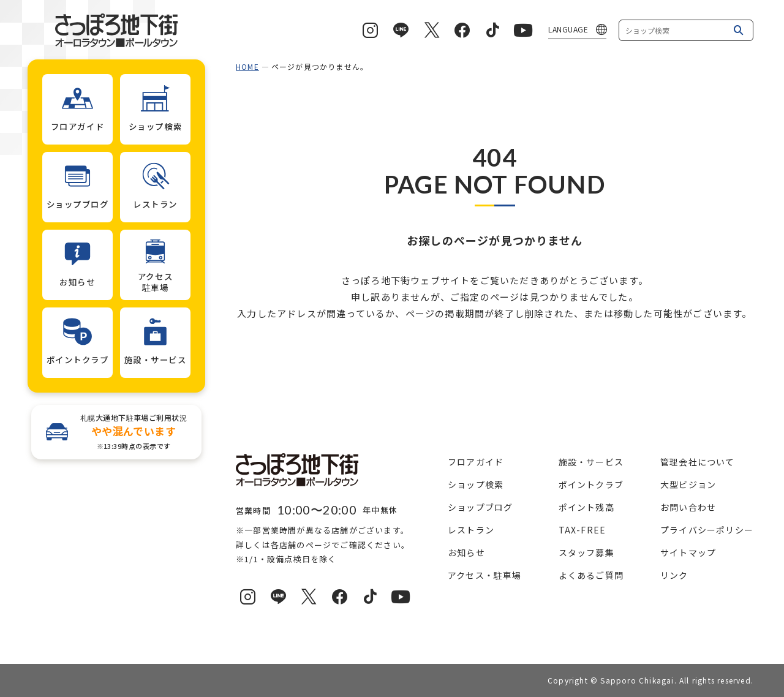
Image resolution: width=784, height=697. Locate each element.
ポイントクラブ (591, 484)
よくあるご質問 (591, 575)
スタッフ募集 (586, 552)
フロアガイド (476, 462)
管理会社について (698, 462)
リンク (674, 575)
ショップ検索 (476, 484)
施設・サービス (591, 462)
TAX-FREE (582, 530)
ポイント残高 (586, 507)
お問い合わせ (688, 507)
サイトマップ (688, 552)
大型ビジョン (688, 484)
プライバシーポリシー (707, 530)
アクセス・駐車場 (485, 575)
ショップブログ (480, 507)
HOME (247, 66)
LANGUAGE (568, 29)
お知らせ (466, 552)
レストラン (471, 530)
